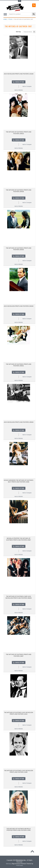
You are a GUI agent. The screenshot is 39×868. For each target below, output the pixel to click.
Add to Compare (27, 86)
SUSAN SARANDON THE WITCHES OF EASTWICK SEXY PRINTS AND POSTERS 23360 (19, 481)
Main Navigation (5, 14)
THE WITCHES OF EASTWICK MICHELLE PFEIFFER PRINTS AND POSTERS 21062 (19, 830)
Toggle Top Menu (20, 1)
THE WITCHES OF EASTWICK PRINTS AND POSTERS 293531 (19, 365)
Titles (10, 19)
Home (5, 19)
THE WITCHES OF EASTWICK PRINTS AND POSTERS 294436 (19, 191)
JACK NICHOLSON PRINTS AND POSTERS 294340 (19, 306)
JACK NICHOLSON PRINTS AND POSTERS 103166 (19, 74)
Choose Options (20, 82)
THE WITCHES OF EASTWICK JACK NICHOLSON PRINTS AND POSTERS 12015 (19, 713)
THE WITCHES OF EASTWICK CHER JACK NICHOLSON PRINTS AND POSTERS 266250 (19, 597)
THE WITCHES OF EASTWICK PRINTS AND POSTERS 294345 (19, 249)
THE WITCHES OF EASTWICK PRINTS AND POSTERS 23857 (19, 655)
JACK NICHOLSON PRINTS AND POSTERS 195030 (19, 422)
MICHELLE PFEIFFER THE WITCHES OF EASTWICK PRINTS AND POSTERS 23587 (19, 539)
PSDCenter (20, 865)
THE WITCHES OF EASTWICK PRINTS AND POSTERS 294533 (19, 133)
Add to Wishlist (19, 90)
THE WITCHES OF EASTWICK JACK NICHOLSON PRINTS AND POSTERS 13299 (19, 771)
